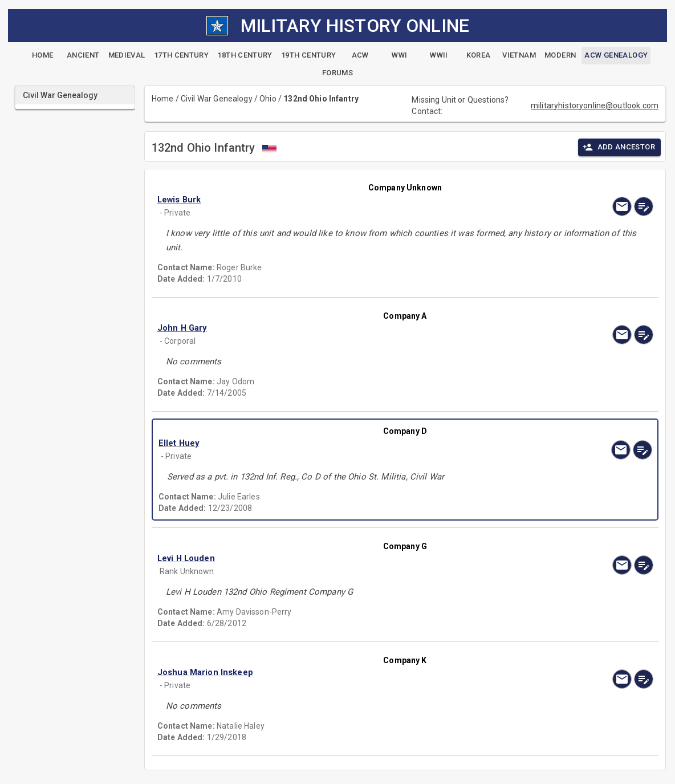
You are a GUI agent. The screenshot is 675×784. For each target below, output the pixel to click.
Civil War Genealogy (217, 99)
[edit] (644, 206)
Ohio (268, 99)
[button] (331, 200)
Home (163, 99)
